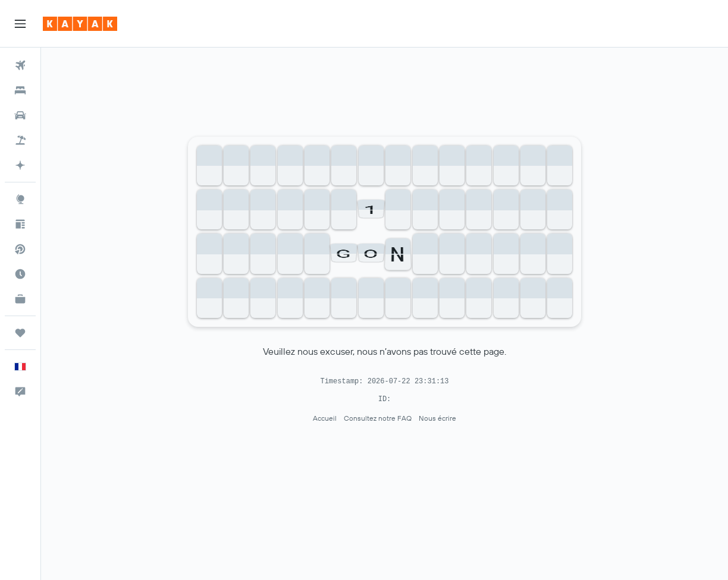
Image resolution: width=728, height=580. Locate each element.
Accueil (325, 418)
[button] (20, 24)
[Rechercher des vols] (20, 65)
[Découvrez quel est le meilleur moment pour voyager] (20, 274)
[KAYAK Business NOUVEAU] (20, 299)
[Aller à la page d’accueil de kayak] (80, 24)
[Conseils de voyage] (20, 224)
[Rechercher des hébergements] (20, 90)
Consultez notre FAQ (378, 418)
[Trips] (20, 333)
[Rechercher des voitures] (20, 115)
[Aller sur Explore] (20, 199)
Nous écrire (437, 418)
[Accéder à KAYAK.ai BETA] (20, 165)
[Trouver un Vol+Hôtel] (20, 140)
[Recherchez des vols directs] (20, 249)
